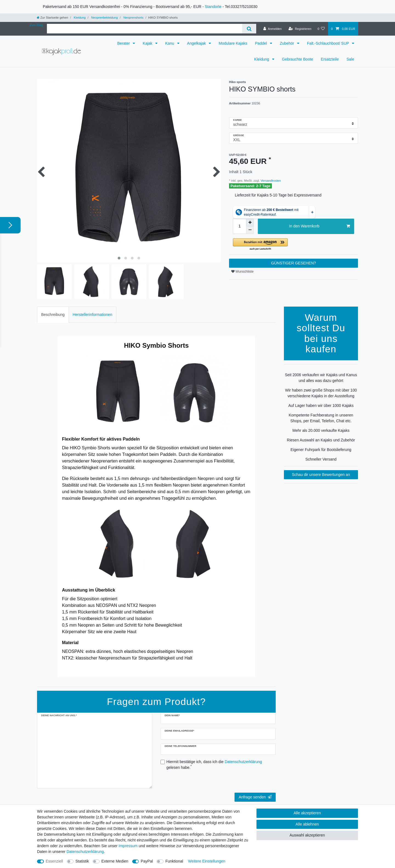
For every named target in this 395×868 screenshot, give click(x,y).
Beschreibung (53, 315)
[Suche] (249, 29)
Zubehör (287, 43)
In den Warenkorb (320, 226)
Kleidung (79, 18)
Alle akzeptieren (307, 813)
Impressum (128, 846)
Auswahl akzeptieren (307, 835)
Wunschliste (242, 272)
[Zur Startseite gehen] (52, 18)
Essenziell (54, 861)
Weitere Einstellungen (207, 861)
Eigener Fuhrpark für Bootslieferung (321, 450)
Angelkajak (197, 43)
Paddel (262, 43)
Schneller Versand (321, 459)
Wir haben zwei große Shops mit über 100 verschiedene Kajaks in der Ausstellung (321, 393)
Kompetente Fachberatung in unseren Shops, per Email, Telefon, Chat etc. (321, 418)
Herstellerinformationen (93, 315)
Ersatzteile (330, 59)
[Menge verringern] (250, 230)
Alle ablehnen (307, 824)
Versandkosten (270, 181)
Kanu (170, 43)
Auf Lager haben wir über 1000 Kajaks (321, 406)
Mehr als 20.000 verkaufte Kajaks (321, 430)
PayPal (147, 861)
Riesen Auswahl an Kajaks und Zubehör (321, 440)
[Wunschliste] (321, 29)
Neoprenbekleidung (104, 18)
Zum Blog (36, 25)
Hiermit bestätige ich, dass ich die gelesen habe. (214, 765)
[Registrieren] (300, 29)
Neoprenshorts (133, 18)
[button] (294, 245)
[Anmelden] (273, 29)
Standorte (213, 7)
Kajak (148, 43)
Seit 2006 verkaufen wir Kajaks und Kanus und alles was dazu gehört (321, 378)
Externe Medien (115, 861)
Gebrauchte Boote (298, 59)
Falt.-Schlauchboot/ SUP (328, 43)
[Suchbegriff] (145, 29)
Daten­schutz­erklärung (85, 852)
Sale (350, 59)
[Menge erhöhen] (250, 222)
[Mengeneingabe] (239, 226)
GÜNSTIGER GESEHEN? (293, 263)
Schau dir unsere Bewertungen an (321, 475)
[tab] (53, 315)
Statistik (82, 861)
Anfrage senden (255, 797)
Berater (124, 43)
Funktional (174, 861)
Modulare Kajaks (233, 43)
